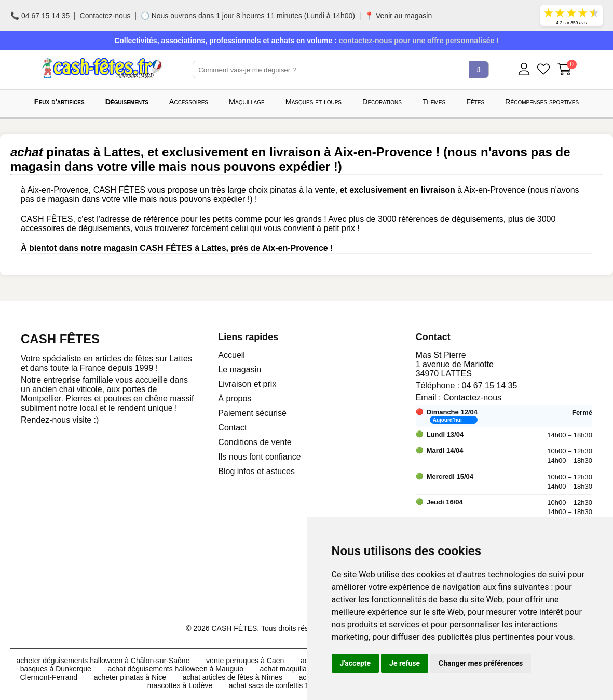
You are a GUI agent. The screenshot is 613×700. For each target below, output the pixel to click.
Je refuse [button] (405, 663)
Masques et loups (314, 102)
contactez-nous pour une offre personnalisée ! (419, 41)
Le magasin (240, 369)
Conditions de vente (255, 442)
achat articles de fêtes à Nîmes (233, 677)
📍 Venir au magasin (398, 16)
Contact (232, 428)
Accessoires (189, 102)
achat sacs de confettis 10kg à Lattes (289, 685)
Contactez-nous (105, 16)
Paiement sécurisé (252, 413)
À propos (235, 399)
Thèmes (434, 102)
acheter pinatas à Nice (130, 677)
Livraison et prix (247, 384)
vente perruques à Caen (245, 661)
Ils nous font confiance (259, 457)
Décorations (382, 102)
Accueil (231, 355)
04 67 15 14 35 (490, 386)
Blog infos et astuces (256, 471)
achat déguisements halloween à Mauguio (175, 669)
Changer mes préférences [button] (481, 663)
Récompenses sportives (542, 102)
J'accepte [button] (356, 663)
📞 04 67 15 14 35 (40, 16)
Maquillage (247, 102)
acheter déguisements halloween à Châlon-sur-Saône (103, 661)
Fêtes (475, 102)
